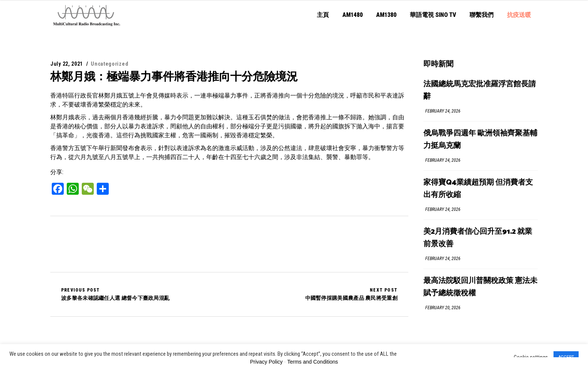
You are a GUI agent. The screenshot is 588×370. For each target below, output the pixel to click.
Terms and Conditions (313, 362)
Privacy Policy (266, 362)
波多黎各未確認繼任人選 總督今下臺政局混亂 (115, 294)
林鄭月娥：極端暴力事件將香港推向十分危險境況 (174, 76)
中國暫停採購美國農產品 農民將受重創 (351, 294)
